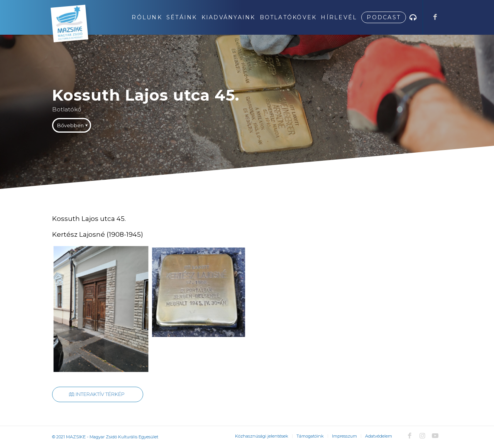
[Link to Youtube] (435, 436)
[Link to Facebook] (435, 17)
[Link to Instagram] (422, 436)
